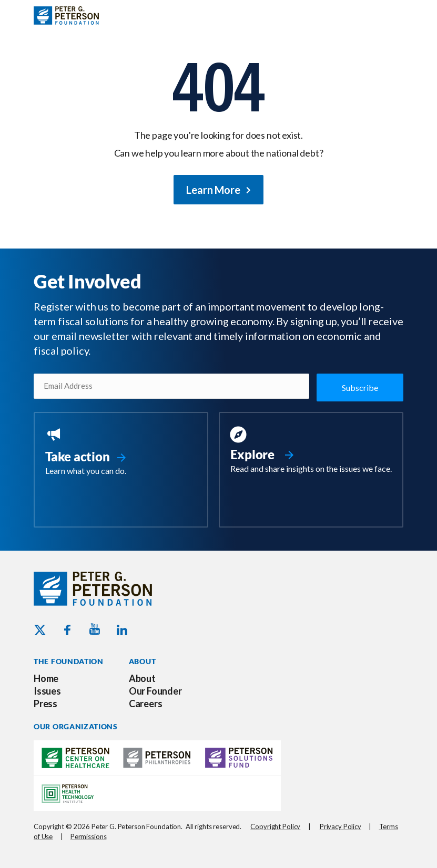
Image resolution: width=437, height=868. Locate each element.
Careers (146, 703)
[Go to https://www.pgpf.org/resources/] (311, 451)
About (142, 678)
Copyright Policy (275, 826)
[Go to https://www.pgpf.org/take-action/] (121, 452)
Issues (47, 690)
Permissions (89, 835)
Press (45, 703)
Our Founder (155, 690)
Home (46, 678)
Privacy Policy (341, 826)
